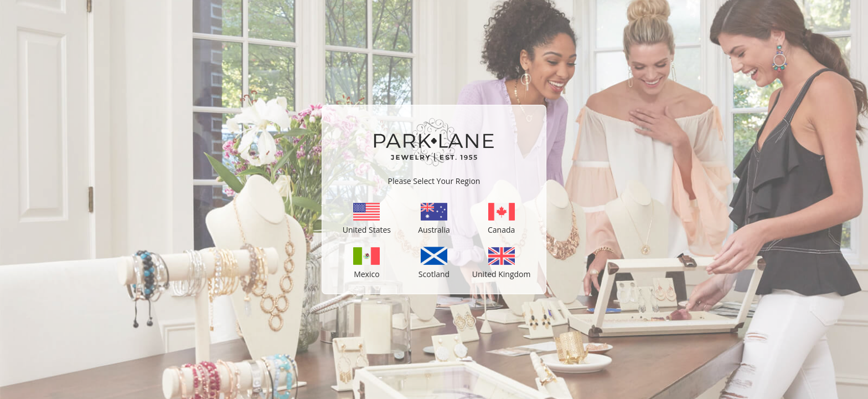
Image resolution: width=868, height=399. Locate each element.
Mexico (366, 270)
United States (367, 226)
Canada (501, 226)
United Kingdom (502, 270)
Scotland (434, 270)
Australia (434, 226)
